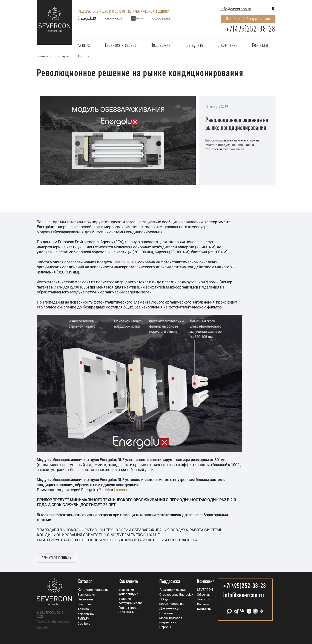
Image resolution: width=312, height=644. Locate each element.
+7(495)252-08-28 (251, 29)
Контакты (260, 45)
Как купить (128, 581)
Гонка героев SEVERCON (128, 610)
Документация (170, 608)
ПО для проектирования (171, 601)
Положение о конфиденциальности (53, 621)
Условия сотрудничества (131, 601)
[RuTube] (255, 610)
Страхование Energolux (176, 595)
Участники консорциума (128, 592)
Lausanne (122, 490)
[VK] (242, 610)
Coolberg (84, 624)
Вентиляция (86, 595)
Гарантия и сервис (121, 45)
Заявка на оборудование (248, 19)
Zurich (105, 490)
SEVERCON (205, 590)
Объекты (204, 595)
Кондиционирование (93, 590)
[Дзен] (261, 610)
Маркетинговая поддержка (171, 620)
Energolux (85, 604)
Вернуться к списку (56, 558)
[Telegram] (235, 610)
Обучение (166, 613)
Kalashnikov (86, 614)
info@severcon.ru (236, 9)
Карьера (203, 604)
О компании (228, 45)
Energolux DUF (125, 262)
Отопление (86, 599)
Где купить (194, 45)
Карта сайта (42, 627)
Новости (203, 599)
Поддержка (161, 45)
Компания (206, 581)
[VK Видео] (248, 610)
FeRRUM (84, 619)
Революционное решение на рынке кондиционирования (237, 124)
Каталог (84, 45)
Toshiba (83, 609)
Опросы (165, 627)
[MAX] (229, 610)
